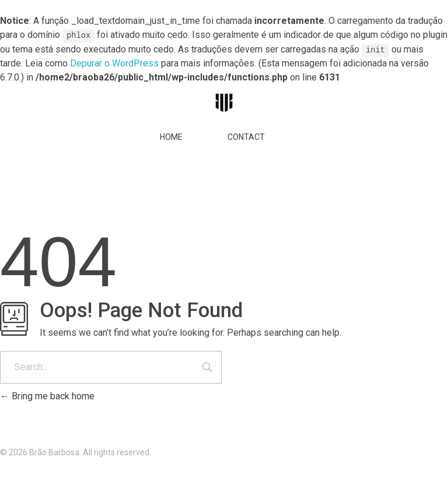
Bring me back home (47, 396)
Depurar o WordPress (114, 63)
